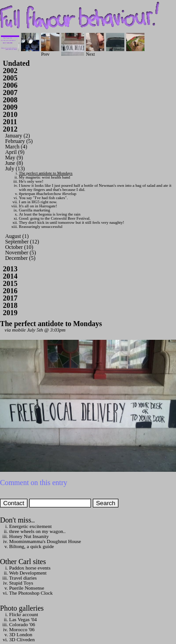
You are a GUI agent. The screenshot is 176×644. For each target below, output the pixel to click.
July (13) (15, 169)
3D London (21, 634)
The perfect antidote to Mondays (45, 173)
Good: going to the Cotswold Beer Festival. (55, 218)
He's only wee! (31, 181)
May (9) (14, 158)
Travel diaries (23, 578)
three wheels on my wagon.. (37, 531)
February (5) (19, 141)
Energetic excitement (30, 526)
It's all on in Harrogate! (38, 206)
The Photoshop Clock (31, 593)
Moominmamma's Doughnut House (45, 541)
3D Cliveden (22, 639)
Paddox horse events (30, 568)
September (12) (22, 242)
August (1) (17, 236)
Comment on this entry (34, 483)
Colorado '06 (22, 624)
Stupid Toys (21, 583)
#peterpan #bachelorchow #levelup (48, 194)
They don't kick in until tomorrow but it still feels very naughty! (71, 222)
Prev (50, 52)
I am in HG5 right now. (38, 202)
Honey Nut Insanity (29, 536)
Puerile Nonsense (27, 588)
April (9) (15, 152)
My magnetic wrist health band (44, 177)
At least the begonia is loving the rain (50, 214)
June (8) (14, 163)
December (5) (20, 258)
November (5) (21, 253)
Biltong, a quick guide (32, 546)
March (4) (16, 147)
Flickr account (24, 614)
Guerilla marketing (34, 210)
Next (95, 52)
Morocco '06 (22, 629)
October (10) (19, 247)
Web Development (28, 573)
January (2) (17, 136)
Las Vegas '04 (23, 619)
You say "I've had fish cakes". (43, 198)
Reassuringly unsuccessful (40, 227)
